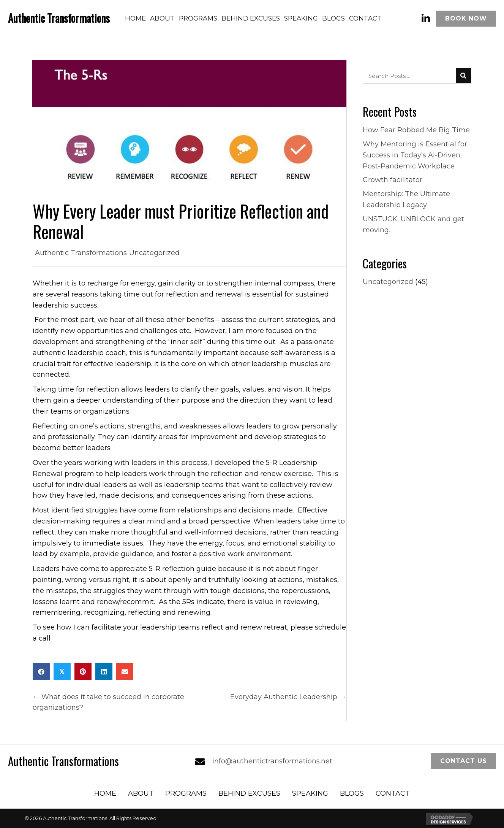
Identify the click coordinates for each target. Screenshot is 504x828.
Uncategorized (154, 253)
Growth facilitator (393, 180)
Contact (393, 793)
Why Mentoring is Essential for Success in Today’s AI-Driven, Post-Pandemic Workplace (415, 155)
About (141, 793)
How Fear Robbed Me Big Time (416, 130)
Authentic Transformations (81, 253)
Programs (186, 793)
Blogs (352, 793)
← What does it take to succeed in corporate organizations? (108, 702)
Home (105, 793)
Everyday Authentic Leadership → (288, 697)
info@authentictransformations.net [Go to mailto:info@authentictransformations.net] (272, 761)
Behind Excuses (249, 793)
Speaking (310, 793)
